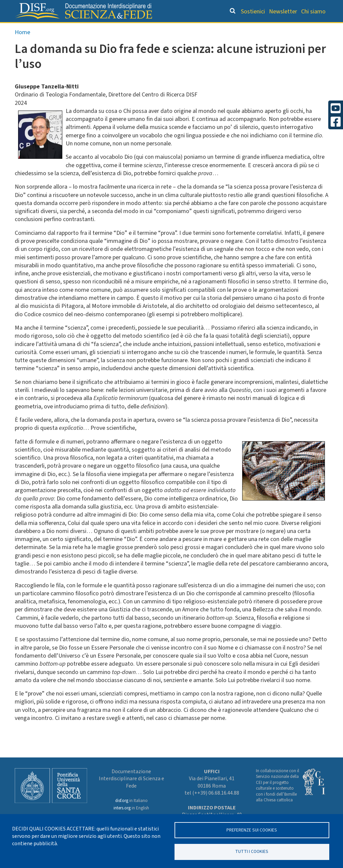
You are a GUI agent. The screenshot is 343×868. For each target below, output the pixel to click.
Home (22, 46)
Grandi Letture (53, 29)
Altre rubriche (299, 29)
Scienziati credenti (244, 29)
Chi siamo (313, 12)
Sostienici (253, 12)
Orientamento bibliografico (128, 29)
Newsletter (283, 12)
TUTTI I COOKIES (252, 851)
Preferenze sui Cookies (252, 830)
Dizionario (195, 29)
